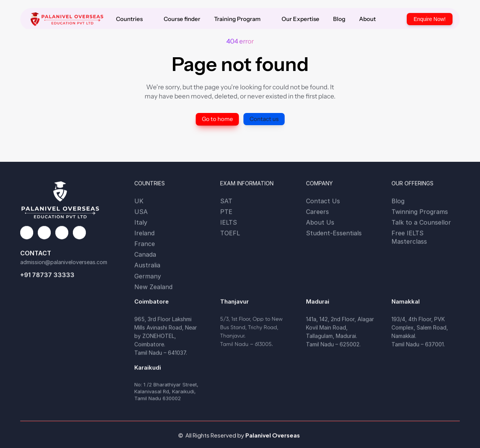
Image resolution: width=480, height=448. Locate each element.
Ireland (144, 233)
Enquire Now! (430, 19)
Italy (141, 222)
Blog (398, 201)
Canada (145, 255)
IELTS (229, 222)
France (145, 244)
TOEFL (230, 233)
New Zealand (153, 288)
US (139, 212)
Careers (317, 212)
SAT (226, 201)
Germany (148, 277)
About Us (320, 222)
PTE (226, 212)
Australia (147, 265)
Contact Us (323, 201)
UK (139, 201)
